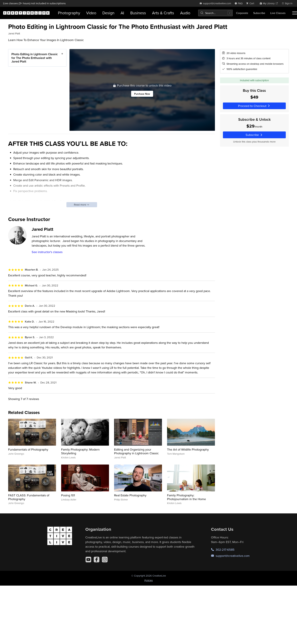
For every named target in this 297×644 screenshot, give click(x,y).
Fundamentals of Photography (28, 449)
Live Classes (278, 13)
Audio (185, 13)
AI (122, 13)
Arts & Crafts (163, 13)
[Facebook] (97, 560)
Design (108, 13)
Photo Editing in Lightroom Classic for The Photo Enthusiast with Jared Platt (35, 58)
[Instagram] (105, 560)
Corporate (242, 13)
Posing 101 (68, 495)
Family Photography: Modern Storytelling (80, 451)
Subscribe (259, 13)
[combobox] (215, 13)
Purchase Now (142, 94)
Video (91, 13)
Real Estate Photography (130, 495)
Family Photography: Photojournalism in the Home (186, 497)
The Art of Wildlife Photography (188, 449)
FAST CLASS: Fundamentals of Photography (29, 497)
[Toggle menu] (295, 13)
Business (138, 13)
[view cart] (251, 3)
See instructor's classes (47, 252)
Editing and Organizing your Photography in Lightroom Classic (136, 451)
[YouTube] (88, 560)
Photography (69, 13)
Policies (149, 580)
